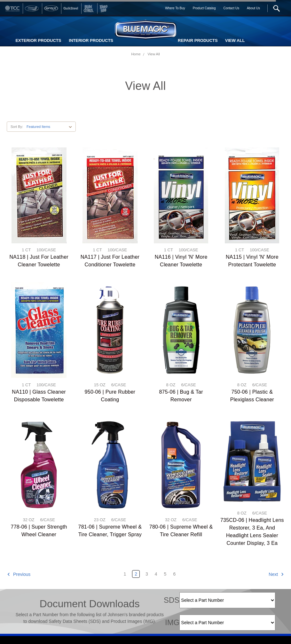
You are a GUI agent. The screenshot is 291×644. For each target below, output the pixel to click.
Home (136, 54)
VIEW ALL (235, 40)
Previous (19, 574)
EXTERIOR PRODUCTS (38, 40)
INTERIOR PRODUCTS (91, 40)
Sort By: (17, 127)
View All (154, 54)
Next (276, 574)
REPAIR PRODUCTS (198, 40)
